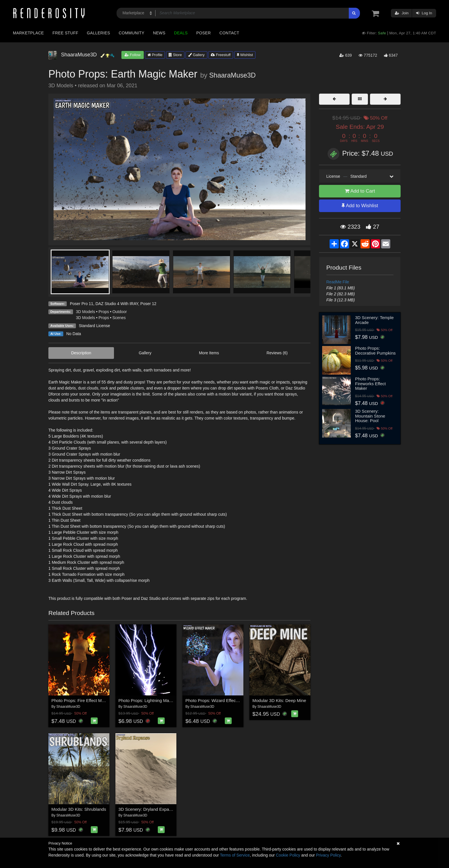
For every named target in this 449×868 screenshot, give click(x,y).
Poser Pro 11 (82, 304)
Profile (155, 55)
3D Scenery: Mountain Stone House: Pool (370, 416)
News (159, 33)
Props (104, 312)
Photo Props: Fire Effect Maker (81, 700)
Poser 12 (148, 304)
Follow (133, 55)
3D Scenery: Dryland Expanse (147, 809)
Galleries (98, 33)
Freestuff (221, 55)
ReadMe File (338, 282)
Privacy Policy (328, 855)
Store (175, 55)
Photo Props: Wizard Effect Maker (218, 700)
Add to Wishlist (360, 206)
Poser (203, 33)
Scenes (119, 318)
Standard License (94, 326)
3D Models (85, 312)
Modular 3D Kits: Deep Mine (279, 700)
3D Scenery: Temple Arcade (374, 320)
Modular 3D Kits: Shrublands (79, 809)
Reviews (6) (277, 353)
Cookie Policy (288, 855)
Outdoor (120, 312)
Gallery (196, 55)
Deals (181, 33)
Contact (229, 33)
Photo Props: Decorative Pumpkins (375, 351)
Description (81, 353)
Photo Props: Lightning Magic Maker (153, 700)
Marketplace (28, 33)
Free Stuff (65, 33)
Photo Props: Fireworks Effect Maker (370, 383)
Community (132, 33)
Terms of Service (235, 855)
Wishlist (245, 55)
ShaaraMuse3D (232, 75)
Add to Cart (360, 191)
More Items (209, 353)
